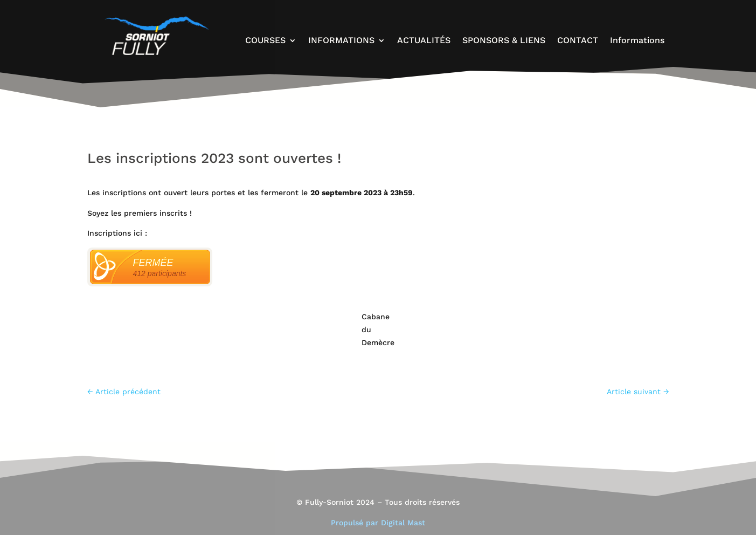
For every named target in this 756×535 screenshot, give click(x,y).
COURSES (265, 41)
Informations (637, 41)
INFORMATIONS (341, 41)
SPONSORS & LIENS (504, 41)
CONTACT (578, 41)
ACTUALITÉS (424, 41)
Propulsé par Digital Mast (378, 523)
